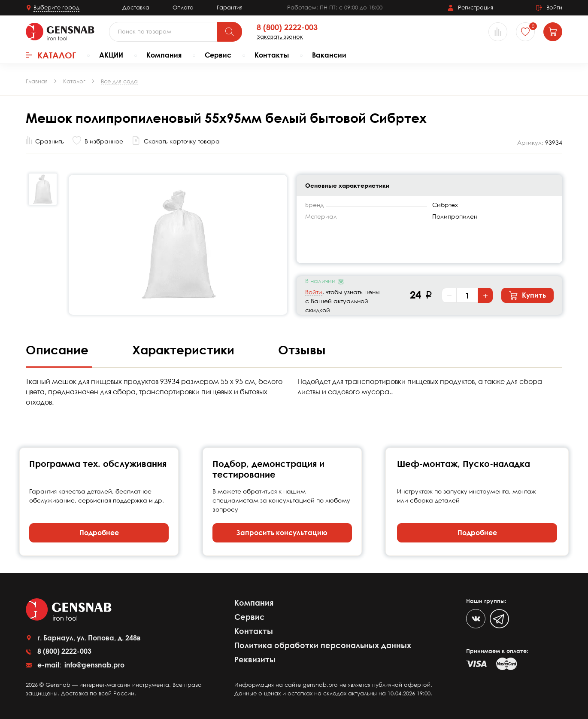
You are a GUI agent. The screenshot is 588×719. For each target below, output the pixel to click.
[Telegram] (499, 619)
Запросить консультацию (282, 533)
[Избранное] (525, 32)
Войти (314, 292)
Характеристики (185, 350)
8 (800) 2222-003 (287, 27)
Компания (164, 55)
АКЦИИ (111, 55)
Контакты (272, 55)
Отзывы (302, 350)
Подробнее (99, 533)
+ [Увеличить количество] (485, 296)
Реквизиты (255, 659)
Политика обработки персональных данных (323, 645)
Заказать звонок (280, 37)
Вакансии (329, 55)
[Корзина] (553, 32)
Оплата (183, 7)
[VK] (476, 619)
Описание (59, 350)
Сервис (218, 55)
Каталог (51, 55)
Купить (527, 296)
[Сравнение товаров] (498, 32)
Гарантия (230, 7)
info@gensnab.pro (94, 665)
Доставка (136, 7)
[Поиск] (230, 32)
